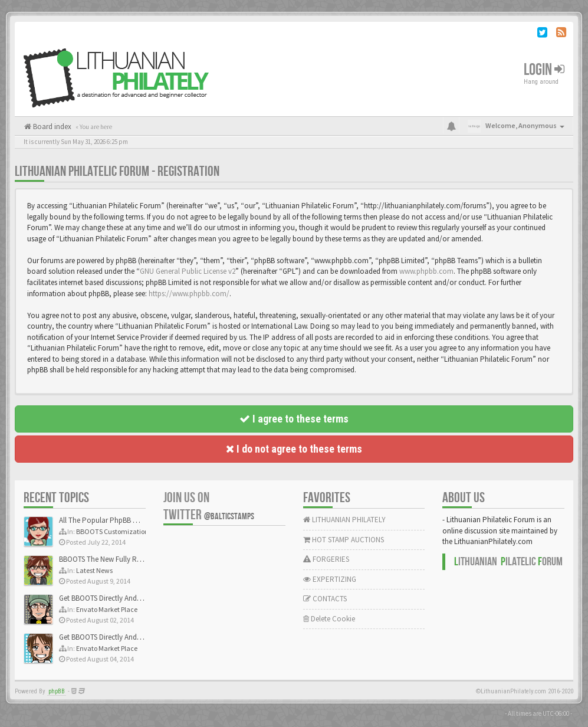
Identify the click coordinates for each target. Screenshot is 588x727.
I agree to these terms (294, 419)
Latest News (94, 570)
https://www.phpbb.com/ (189, 294)
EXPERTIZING (330, 579)
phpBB (57, 691)
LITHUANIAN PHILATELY (344, 520)
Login (544, 70)
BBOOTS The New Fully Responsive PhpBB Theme (137, 559)
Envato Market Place (107, 609)
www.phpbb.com (426, 271)
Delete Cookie (329, 619)
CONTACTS (325, 599)
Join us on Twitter (209, 506)
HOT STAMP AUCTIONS (344, 540)
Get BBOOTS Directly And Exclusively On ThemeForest (143, 598)
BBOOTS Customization (112, 531)
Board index (51, 127)
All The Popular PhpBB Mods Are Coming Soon (134, 520)
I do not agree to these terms (294, 449)
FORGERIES (326, 559)
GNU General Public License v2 (188, 271)
